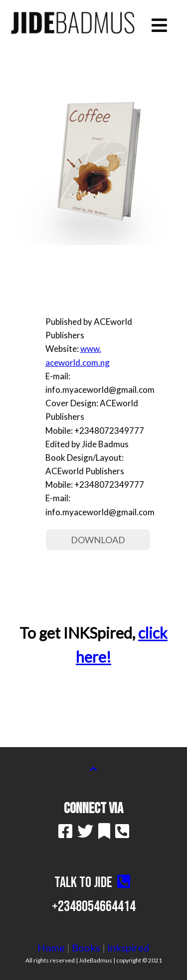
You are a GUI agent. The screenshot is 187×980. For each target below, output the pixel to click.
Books (86, 948)
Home (51, 948)
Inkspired (128, 948)
